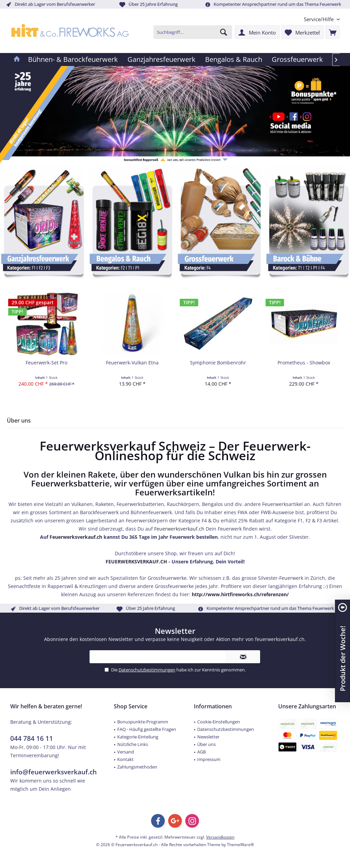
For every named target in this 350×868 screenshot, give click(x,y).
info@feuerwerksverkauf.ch (53, 772)
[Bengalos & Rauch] (234, 59)
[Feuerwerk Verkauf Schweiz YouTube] (278, 116)
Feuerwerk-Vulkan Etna (132, 363)
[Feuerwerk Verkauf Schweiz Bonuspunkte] (313, 95)
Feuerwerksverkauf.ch (179, 529)
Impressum (209, 759)
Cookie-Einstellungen (219, 722)
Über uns (206, 744)
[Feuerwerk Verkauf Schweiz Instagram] (306, 116)
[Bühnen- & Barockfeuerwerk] (73, 59)
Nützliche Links (133, 744)
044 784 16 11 (32, 738)
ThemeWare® (240, 845)
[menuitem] (319, 19)
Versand (126, 752)
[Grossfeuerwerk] (297, 59)
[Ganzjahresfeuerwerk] (161, 59)
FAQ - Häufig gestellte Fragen (147, 729)
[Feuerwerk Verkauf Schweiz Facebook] (293, 116)
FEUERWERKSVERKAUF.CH (136, 562)
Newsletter (208, 737)
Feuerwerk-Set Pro (46, 363)
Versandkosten (220, 837)
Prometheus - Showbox (304, 363)
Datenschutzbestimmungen (147, 670)
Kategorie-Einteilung (138, 737)
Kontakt (125, 759)
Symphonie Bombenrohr (218, 363)
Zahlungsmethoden (137, 767)
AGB (201, 752)
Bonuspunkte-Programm (143, 722)
